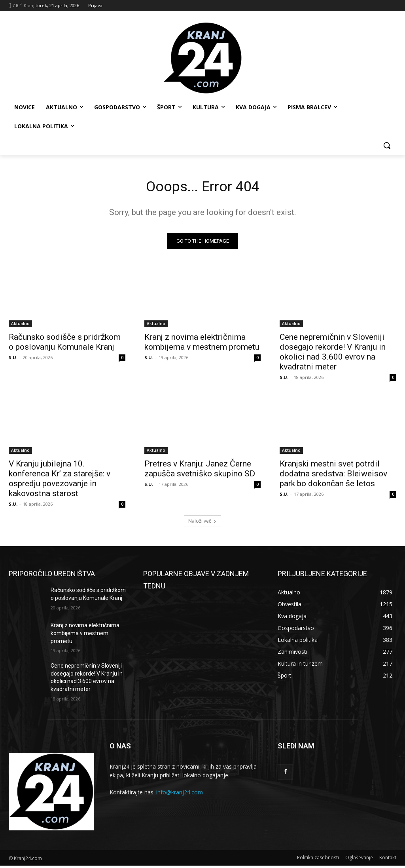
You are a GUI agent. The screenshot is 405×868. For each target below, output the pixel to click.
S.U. (13, 360)
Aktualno (20, 326)
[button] (387, 145)
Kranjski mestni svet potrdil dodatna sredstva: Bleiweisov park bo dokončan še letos (333, 476)
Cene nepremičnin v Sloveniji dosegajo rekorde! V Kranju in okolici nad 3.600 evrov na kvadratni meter (333, 354)
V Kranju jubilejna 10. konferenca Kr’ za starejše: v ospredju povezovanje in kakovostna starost (60, 481)
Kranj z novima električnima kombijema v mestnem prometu (202, 344)
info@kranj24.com (180, 795)
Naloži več (202, 523)
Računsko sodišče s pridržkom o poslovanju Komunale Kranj (65, 344)
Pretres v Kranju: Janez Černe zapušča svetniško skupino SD (200, 471)
